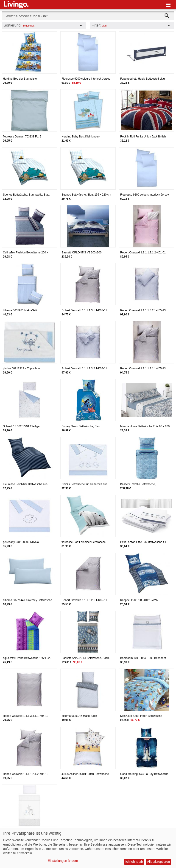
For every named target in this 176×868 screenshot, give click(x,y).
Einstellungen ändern (63, 861)
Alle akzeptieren (159, 862)
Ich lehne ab (134, 862)
